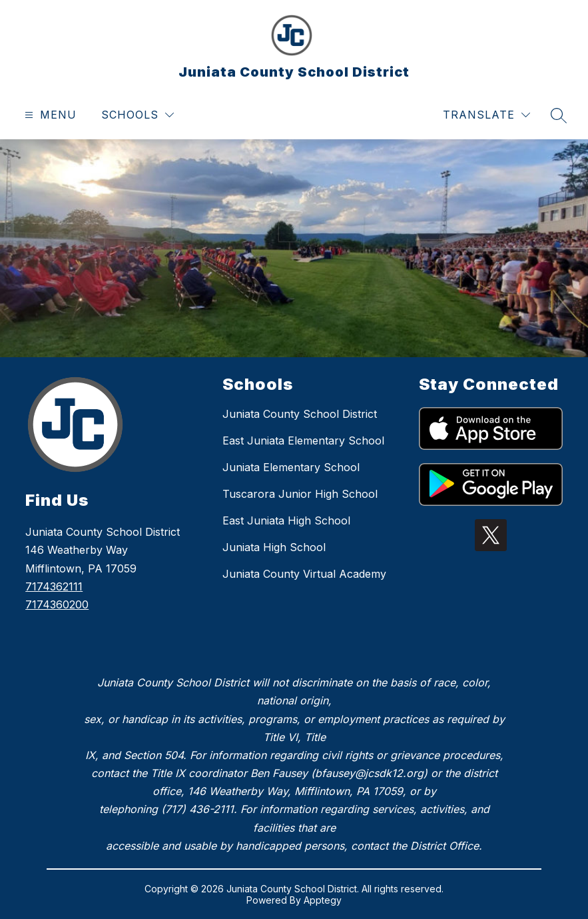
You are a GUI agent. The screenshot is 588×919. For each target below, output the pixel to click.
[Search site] (559, 115)
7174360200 (57, 604)
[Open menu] (49, 115)
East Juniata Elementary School (303, 441)
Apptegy (323, 900)
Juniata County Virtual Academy (304, 574)
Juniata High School (274, 547)
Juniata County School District (300, 414)
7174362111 (54, 586)
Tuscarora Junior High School (300, 494)
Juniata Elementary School (291, 467)
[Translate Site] (486, 115)
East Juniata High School (286, 520)
